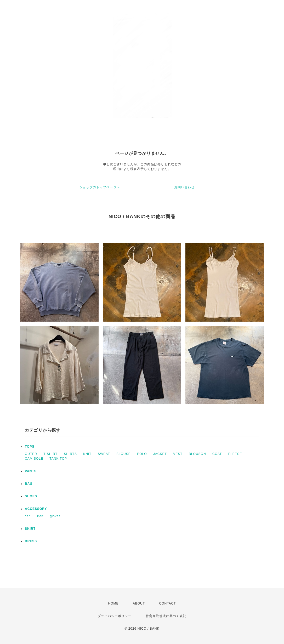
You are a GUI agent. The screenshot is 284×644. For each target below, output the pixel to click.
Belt (40, 516)
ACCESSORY (36, 509)
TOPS (30, 447)
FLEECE (235, 454)
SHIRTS (70, 454)
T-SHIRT (50, 454)
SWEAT (104, 454)
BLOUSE (124, 454)
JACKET (160, 454)
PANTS (31, 471)
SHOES (31, 496)
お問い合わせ (184, 187)
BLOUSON (197, 454)
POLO (142, 454)
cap (28, 516)
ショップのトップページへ (100, 187)
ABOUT (139, 603)
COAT (217, 454)
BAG (29, 484)
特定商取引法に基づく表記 (166, 616)
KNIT (87, 454)
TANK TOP (58, 459)
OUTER (31, 454)
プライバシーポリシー (115, 616)
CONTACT (167, 603)
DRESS (31, 541)
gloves (55, 516)
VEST (178, 454)
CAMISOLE (34, 459)
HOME (113, 603)
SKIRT (30, 529)
